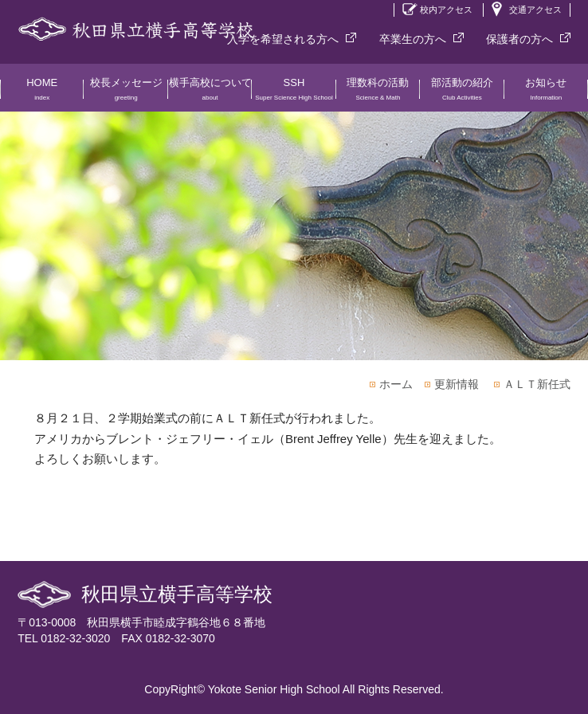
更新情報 (457, 384)
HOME (42, 94)
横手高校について (210, 94)
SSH (294, 94)
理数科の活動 (378, 94)
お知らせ (546, 94)
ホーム (396, 384)
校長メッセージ (125, 94)
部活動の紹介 (462, 94)
